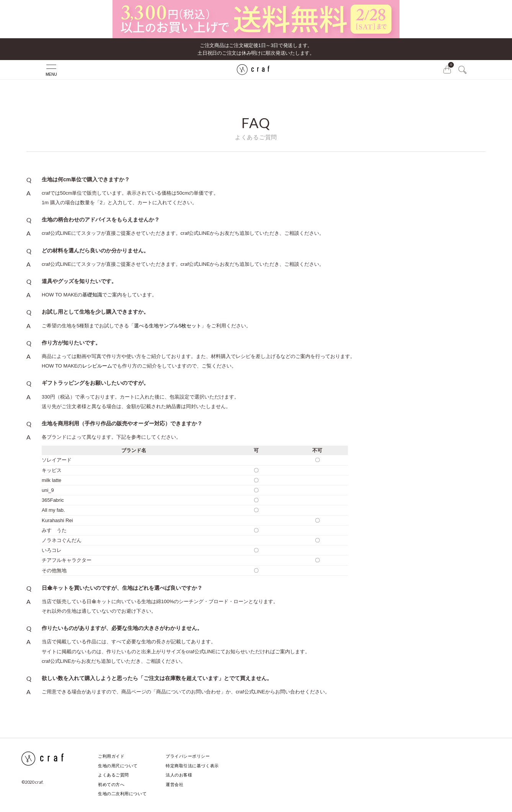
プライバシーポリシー (188, 756)
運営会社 (174, 784)
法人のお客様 (179, 775)
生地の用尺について (118, 766)
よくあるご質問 (113, 775)
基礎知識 (92, 295)
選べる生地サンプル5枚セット (168, 326)
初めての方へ (111, 784)
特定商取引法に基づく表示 (192, 766)
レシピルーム (97, 366)
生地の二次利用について (122, 794)
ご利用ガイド (111, 756)
